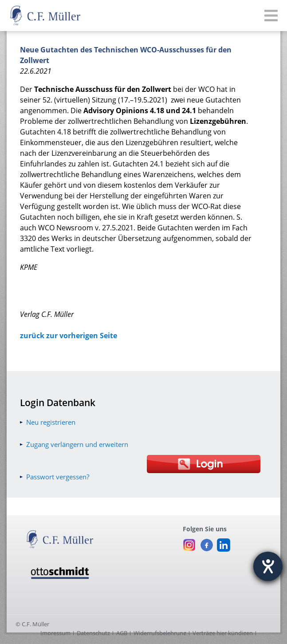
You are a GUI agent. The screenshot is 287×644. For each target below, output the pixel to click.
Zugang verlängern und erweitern (77, 444)
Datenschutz (93, 633)
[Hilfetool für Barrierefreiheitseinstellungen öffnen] (268, 566)
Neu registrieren (51, 422)
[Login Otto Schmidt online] (204, 464)
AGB (122, 633)
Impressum (55, 633)
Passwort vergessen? (58, 477)
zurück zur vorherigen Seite (69, 336)
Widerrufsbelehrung (160, 633)
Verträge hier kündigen (223, 633)
